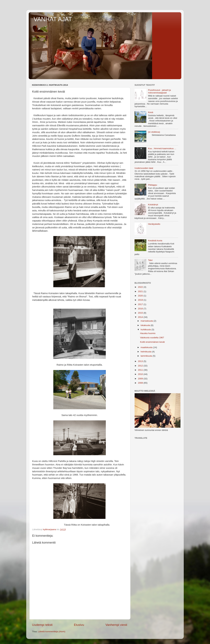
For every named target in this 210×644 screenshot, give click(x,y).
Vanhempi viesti (116, 625)
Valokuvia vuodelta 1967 (152, 338)
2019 (141, 300)
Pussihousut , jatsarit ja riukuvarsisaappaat (159, 91)
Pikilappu (152, 185)
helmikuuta (146, 352)
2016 (141, 309)
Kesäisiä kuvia (155, 241)
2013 (141, 361)
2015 (141, 313)
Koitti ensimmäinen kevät (152, 342)
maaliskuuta (147, 347)
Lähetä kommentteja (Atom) (52, 631)
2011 (141, 370)
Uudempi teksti (42, 625)
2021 (141, 291)
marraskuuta (147, 321)
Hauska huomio (148, 333)
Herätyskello (154, 224)
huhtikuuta (146, 330)
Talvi (150, 260)
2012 (141, 366)
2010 (141, 374)
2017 (141, 304)
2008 (141, 383)
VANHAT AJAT (53, 19)
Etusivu (79, 625)
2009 (141, 379)
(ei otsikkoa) (154, 132)
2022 (141, 287)
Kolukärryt (153, 205)
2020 (141, 296)
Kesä (151, 112)
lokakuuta (146, 325)
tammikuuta (147, 356)
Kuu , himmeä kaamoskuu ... (162, 148)
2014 (141, 317)
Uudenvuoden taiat (144, 168)
